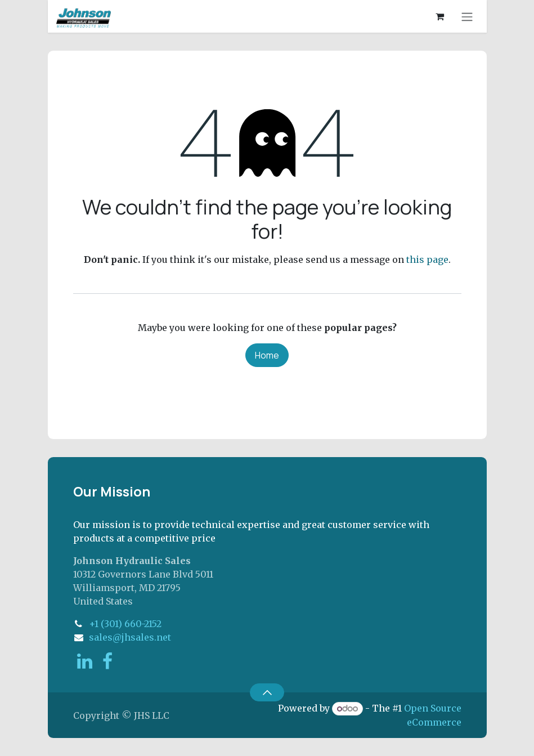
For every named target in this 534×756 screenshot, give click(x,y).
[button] (267, 692)
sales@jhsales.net (130, 637)
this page (427, 260)
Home (267, 355)
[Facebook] (107, 661)
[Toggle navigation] (467, 16)
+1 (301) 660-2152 (125, 624)
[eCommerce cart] (440, 16)
